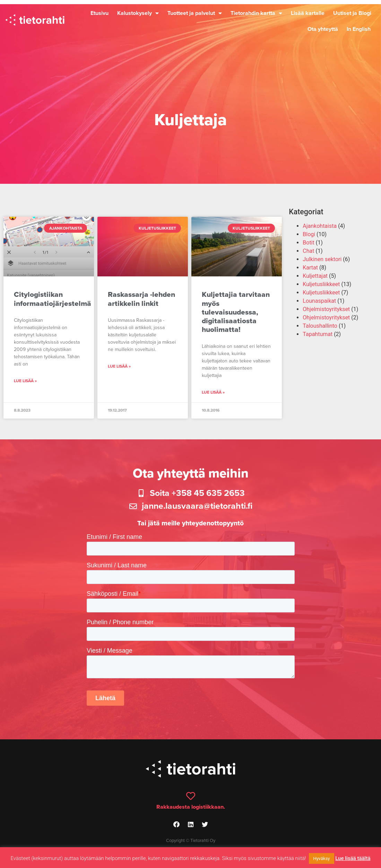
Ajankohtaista (320, 226)
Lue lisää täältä (353, 858)
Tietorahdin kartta (256, 13)
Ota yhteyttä (323, 29)
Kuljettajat (315, 276)
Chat (308, 251)
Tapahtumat (318, 334)
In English (359, 29)
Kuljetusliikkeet (321, 284)
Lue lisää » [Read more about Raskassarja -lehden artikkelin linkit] (119, 366)
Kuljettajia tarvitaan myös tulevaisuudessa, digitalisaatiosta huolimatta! (236, 312)
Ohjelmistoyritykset (326, 309)
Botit (308, 243)
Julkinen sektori (322, 259)
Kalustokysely (138, 13)
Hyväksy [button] (321, 858)
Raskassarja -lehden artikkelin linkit (141, 299)
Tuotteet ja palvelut (195, 13)
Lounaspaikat (319, 301)
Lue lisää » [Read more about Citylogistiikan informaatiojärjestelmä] (25, 381)
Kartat (310, 268)
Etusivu (99, 13)
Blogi (309, 234)
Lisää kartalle (308, 13)
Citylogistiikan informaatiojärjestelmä (53, 299)
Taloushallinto (320, 326)
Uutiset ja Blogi (352, 13)
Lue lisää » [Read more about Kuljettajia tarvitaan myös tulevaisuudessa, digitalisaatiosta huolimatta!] (213, 392)
